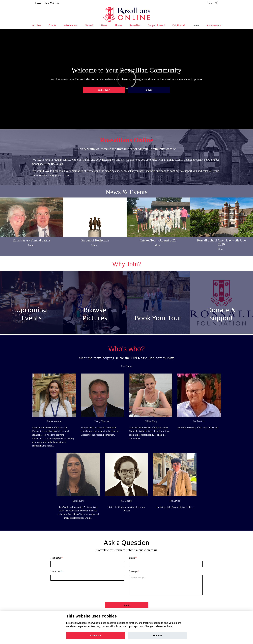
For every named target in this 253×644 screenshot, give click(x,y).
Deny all (158, 636)
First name (56, 558)
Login (209, 3)
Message (133, 571)
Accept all (95, 636)
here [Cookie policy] (170, 626)
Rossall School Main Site (47, 3)
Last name (55, 571)
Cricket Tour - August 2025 (158, 240)
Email (132, 558)
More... (32, 245)
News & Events (126, 192)
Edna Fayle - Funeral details (32, 240)
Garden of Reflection (95, 240)
